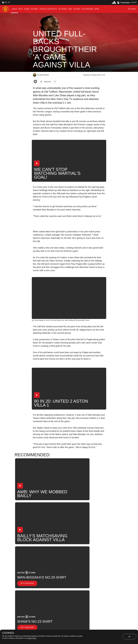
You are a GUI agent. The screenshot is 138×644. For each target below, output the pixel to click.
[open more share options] (55, 81)
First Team (39, 561)
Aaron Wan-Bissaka (57, 561)
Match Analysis (56, 568)
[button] (6, 2)
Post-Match (95, 554)
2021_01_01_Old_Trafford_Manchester (69, 554)
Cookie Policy (32, 638)
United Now (40, 568)
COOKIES (8, 633)
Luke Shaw (74, 561)
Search (97, 561)
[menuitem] (14, 9)
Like (47, 554)
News (38, 554)
